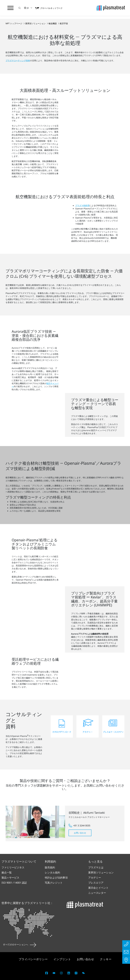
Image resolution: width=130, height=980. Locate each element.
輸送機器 (53, 23)
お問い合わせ (80, 833)
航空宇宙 (64, 23)
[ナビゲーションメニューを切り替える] (11, 8)
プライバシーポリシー (34, 959)
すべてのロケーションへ (20, 944)
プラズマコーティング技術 (18, 61)
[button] (20, 8)
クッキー (106, 959)
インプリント (63, 959)
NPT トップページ (14, 23)
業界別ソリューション (36, 23)
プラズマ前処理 (82, 206)
